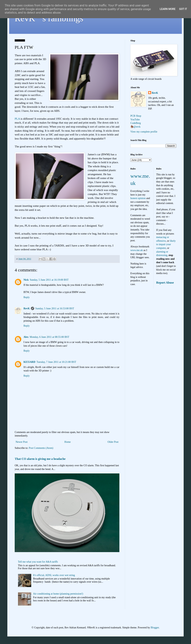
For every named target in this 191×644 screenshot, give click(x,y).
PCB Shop (136, 116)
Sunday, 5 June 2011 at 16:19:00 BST (49, 280)
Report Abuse (165, 283)
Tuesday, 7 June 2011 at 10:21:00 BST (56, 362)
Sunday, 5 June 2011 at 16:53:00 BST (55, 308)
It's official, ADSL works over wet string (54, 575)
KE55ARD (29, 362)
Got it (183, 9)
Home (68, 442)
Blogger (155, 628)
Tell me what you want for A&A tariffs (38, 562)
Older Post (113, 442)
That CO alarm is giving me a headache (40, 459)
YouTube (135, 120)
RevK (27, 308)
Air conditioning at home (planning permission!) (58, 594)
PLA (17, 119)
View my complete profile (144, 132)
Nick (26, 280)
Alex (26, 337)
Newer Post (22, 442)
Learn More (167, 9)
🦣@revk (135, 127)
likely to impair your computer (166, 244)
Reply (27, 297)
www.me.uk (137, 250)
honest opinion (138, 198)
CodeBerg (136, 123)
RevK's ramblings (49, 18)
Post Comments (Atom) (41, 448)
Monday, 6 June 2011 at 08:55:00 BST (49, 337)
